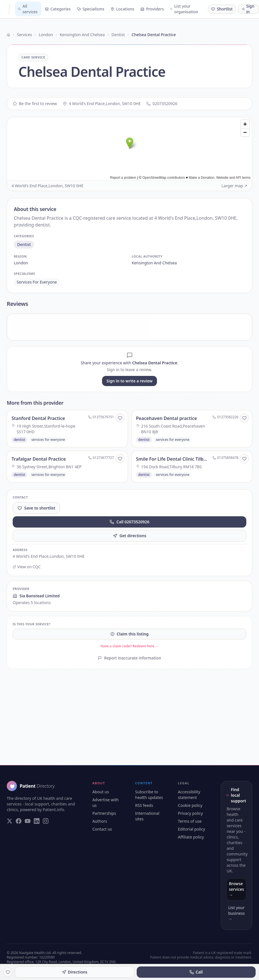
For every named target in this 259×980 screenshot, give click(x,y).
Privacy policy (190, 813)
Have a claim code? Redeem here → (129, 646)
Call (196, 972)
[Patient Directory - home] (7, 9)
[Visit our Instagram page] (46, 821)
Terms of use (190, 821)
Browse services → (236, 889)
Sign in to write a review (129, 381)
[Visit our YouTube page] (28, 821)
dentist (24, 244)
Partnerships (104, 813)
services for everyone (37, 282)
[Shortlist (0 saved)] (222, 9)
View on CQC (27, 567)
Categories (58, 9)
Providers (152, 9)
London (46, 35)
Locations (122, 9)
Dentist (118, 35)
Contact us (102, 829)
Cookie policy (190, 805)
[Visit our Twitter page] (10, 821)
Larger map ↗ (234, 186)
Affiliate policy (191, 837)
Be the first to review (35, 104)
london (21, 263)
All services (28, 9)
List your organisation (184, 9)
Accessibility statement (189, 795)
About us (101, 792)
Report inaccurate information (129, 658)
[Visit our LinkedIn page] (37, 821)
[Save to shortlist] (120, 418)
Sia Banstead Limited (36, 596)
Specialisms (91, 9)
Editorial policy (191, 829)
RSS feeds (144, 805)
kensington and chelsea (154, 263)
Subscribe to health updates (149, 795)
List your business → (236, 913)
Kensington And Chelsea (82, 35)
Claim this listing (129, 634)
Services (24, 35)
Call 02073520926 (129, 522)
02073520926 (162, 104)
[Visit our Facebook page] (19, 821)
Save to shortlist (36, 508)
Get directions (130, 536)
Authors (100, 821)
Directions (75, 972)
